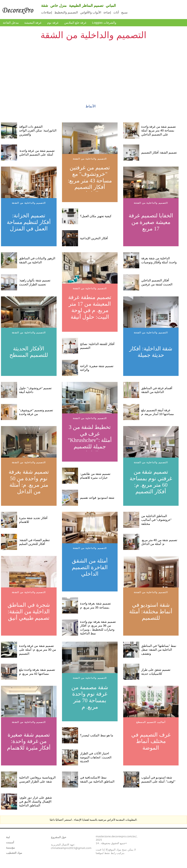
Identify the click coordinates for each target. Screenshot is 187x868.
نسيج (124, 12)
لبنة (8, 837)
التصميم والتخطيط (66, 12)
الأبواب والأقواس (91, 12)
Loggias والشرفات (104, 23)
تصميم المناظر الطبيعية (86, 6)
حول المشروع (59, 837)
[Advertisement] (93, 69)
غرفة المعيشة (33, 23)
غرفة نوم (53, 23)
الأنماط (91, 106)
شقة (45, 6)
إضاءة (107, 12)
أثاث (116, 12)
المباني (111, 6)
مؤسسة (10, 848)
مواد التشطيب (14, 853)
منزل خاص (58, 6)
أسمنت (10, 842)
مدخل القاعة (11, 23)
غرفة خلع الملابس (75, 23)
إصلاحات (47, 12)
